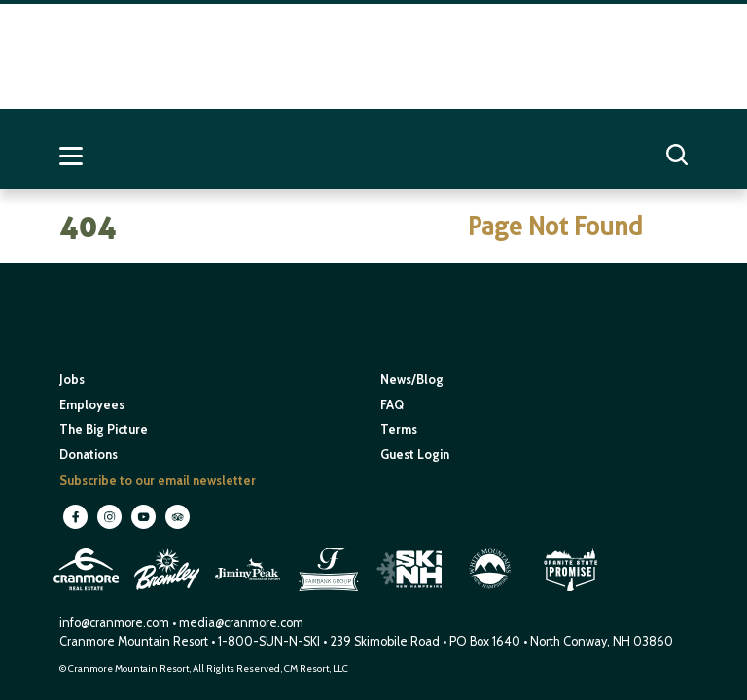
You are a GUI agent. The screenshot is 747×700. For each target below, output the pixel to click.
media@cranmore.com (241, 623)
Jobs (72, 380)
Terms (399, 429)
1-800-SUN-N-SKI (269, 641)
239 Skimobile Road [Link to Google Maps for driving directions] (385, 641)
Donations (89, 455)
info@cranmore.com (116, 623)
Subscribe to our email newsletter (158, 481)
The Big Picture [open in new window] (104, 429)
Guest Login (415, 455)
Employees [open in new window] (92, 405)
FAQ (392, 405)
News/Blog (412, 380)
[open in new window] (88, 594)
